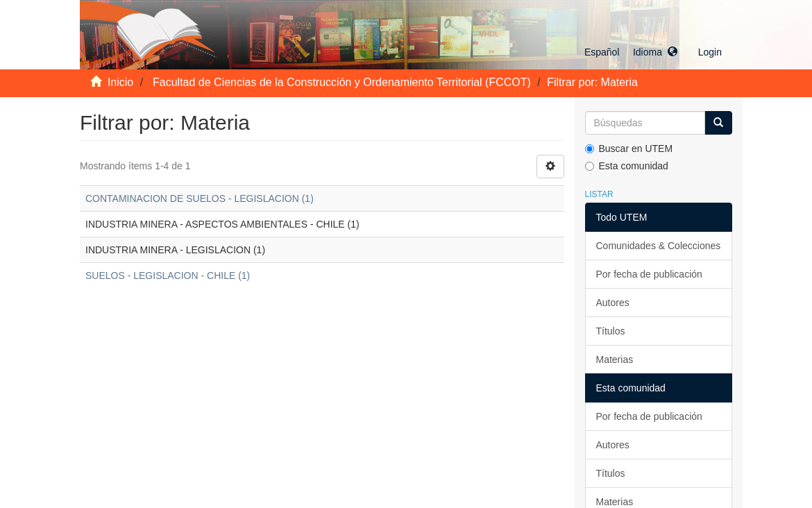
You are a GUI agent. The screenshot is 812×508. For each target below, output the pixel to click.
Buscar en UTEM (629, 149)
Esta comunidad (627, 166)
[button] (631, 52)
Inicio (120, 82)
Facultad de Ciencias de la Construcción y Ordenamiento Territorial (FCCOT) (342, 82)
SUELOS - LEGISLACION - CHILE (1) (168, 276)
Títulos (611, 331)
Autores (613, 303)
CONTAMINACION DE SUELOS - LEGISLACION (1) (200, 198)
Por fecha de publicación (649, 274)
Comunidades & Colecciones (659, 246)
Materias (615, 359)
